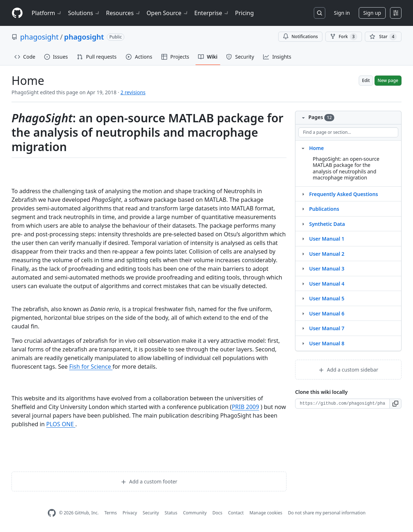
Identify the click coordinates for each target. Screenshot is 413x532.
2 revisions (133, 92)
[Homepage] (17, 13)
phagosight (39, 37)
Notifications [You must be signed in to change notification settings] (300, 37)
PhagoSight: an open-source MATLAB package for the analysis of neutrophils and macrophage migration (346, 168)
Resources (123, 13)
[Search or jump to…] (320, 13)
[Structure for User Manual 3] (303, 268)
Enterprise (212, 13)
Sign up (372, 13)
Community (195, 513)
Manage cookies (266, 513)
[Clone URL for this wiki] (342, 404)
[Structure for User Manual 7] (303, 328)
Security (151, 513)
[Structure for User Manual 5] (303, 298)
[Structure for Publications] (303, 209)
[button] (396, 404)
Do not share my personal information (327, 513)
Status (171, 513)
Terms (111, 513)
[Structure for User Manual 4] (303, 283)
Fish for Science (91, 367)
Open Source (168, 13)
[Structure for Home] (303, 148)
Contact (236, 513)
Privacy (130, 513)
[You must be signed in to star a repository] (383, 37)
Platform (47, 13)
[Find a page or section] (348, 132)
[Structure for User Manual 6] (303, 313)
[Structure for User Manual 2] (303, 254)
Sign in (342, 13)
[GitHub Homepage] (52, 513)
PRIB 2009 (245, 407)
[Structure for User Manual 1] (303, 238)
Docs (217, 513)
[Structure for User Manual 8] (303, 343)
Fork (343, 37)
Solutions (84, 13)
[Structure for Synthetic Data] (303, 224)
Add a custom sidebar (348, 370)
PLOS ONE (61, 424)
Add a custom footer (149, 481)
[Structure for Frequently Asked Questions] (303, 194)
